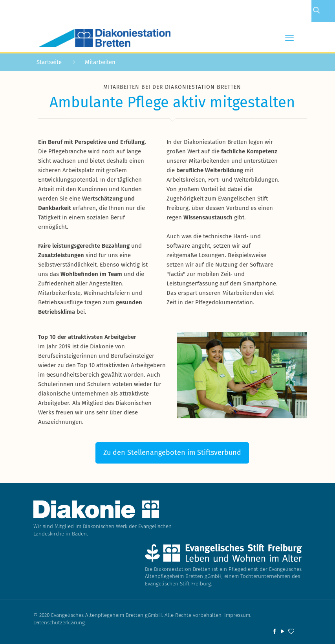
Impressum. (238, 615)
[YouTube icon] (283, 631)
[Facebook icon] (275, 631)
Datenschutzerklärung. (60, 623)
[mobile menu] (289, 38)
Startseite (49, 62)
